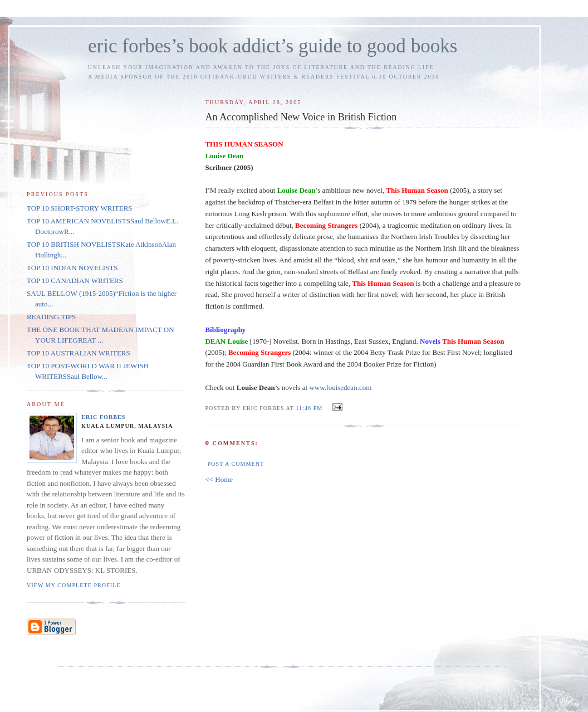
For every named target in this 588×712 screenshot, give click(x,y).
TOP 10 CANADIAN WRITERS (75, 281)
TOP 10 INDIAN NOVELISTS (72, 268)
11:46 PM (309, 408)
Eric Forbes (104, 417)
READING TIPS (51, 317)
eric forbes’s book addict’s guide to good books (273, 46)
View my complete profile (74, 585)
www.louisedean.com (340, 387)
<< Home (219, 479)
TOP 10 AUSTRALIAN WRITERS (79, 353)
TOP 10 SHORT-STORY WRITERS (80, 208)
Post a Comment (236, 464)
